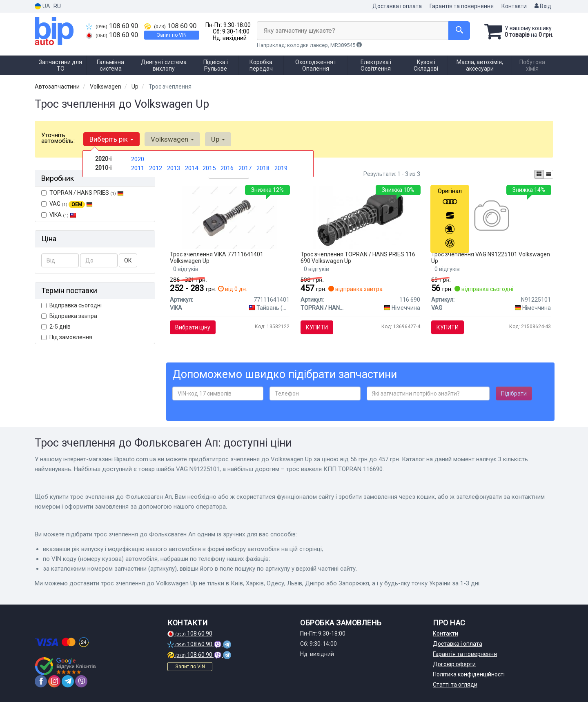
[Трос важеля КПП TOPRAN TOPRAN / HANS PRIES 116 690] (360, 218)
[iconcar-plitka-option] (539, 174)
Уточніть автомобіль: (58, 138)
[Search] (457, 31)
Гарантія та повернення (462, 6)
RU (57, 6)
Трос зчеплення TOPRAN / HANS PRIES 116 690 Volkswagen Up (360, 259)
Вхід (543, 6)
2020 (138, 159)
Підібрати (514, 399)
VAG (67, 204)
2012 (156, 167)
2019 (281, 167)
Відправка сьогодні (71, 305)
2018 (263, 167)
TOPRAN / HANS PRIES (82, 193)
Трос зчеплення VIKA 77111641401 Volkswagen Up (219, 259)
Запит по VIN (175, 35)
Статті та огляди (455, 689)
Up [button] (214, 139)
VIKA (59, 215)
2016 (227, 167)
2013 (174, 167)
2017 (245, 167)
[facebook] (41, 686)
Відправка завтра (69, 316)
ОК (128, 260)
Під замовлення (67, 337)
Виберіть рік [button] (111, 139)
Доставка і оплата (397, 6)
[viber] (81, 686)
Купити (318, 329)
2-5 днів (56, 327)
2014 (192, 167)
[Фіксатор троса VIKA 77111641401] (229, 218)
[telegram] (68, 686)
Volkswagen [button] (170, 139)
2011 (138, 167)
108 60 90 (113, 26)
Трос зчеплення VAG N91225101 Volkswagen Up (476, 259)
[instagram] (54, 686)
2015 (209, 167)
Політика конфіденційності (469, 679)
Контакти (514, 6)
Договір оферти (454, 669)
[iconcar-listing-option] (548, 174)
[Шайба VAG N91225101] (491, 218)
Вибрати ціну (195, 329)
